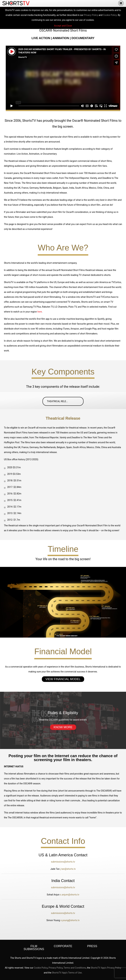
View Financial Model (63, 679)
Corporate (63, 946)
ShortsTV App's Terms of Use (67, 973)
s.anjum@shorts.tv (70, 895)
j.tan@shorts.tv (68, 869)
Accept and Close (63, 26)
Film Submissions (34, 948)
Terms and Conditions (75, 968)
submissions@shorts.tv (63, 862)
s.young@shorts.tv (70, 920)
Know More (63, 727)
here (40, 312)
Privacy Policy (91, 15)
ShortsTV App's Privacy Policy (106, 968)
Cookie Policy (110, 15)
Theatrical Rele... (64, 401)
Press (92, 946)
